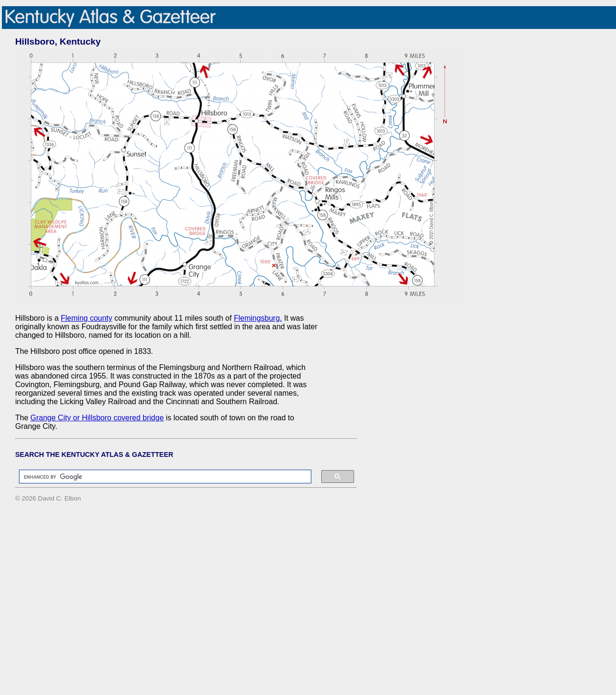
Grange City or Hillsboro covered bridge (97, 418)
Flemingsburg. (258, 318)
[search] (160, 477)
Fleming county (87, 318)
